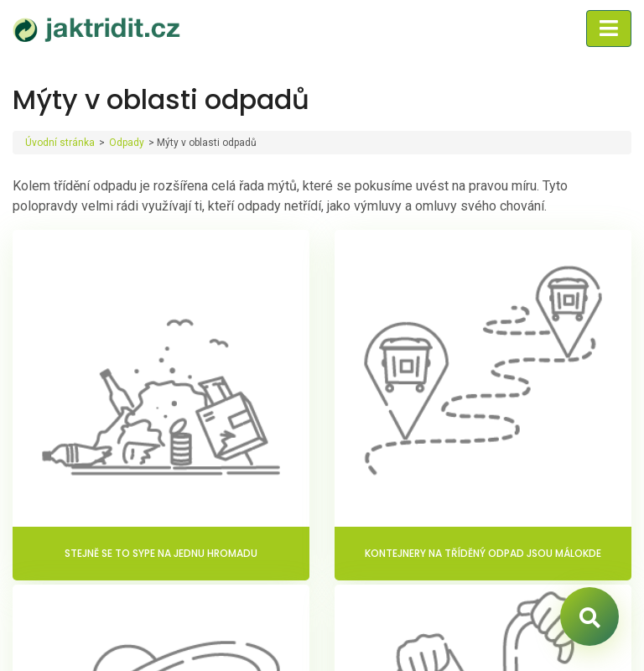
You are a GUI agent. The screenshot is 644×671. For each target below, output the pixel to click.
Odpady (127, 143)
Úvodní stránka (60, 143)
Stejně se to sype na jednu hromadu (161, 553)
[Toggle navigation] (609, 29)
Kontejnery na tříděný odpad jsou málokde (483, 553)
